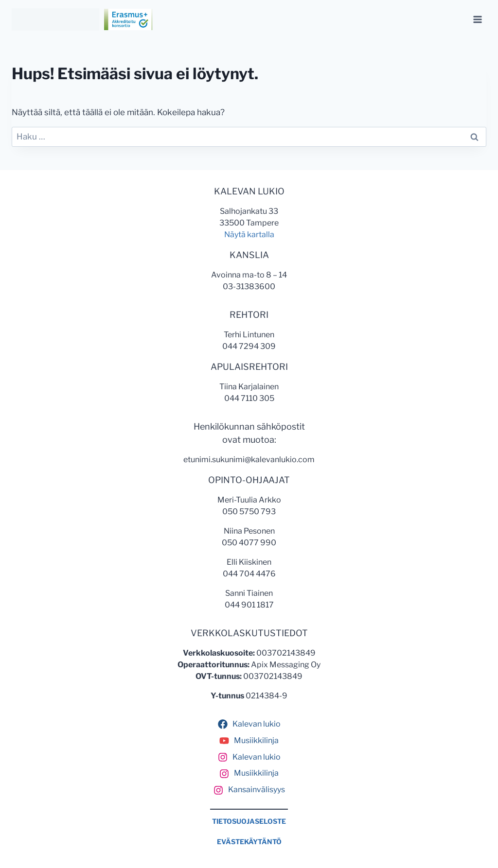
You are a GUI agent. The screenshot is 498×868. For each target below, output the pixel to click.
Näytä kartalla (249, 234)
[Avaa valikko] (477, 19)
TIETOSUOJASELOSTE (249, 821)
